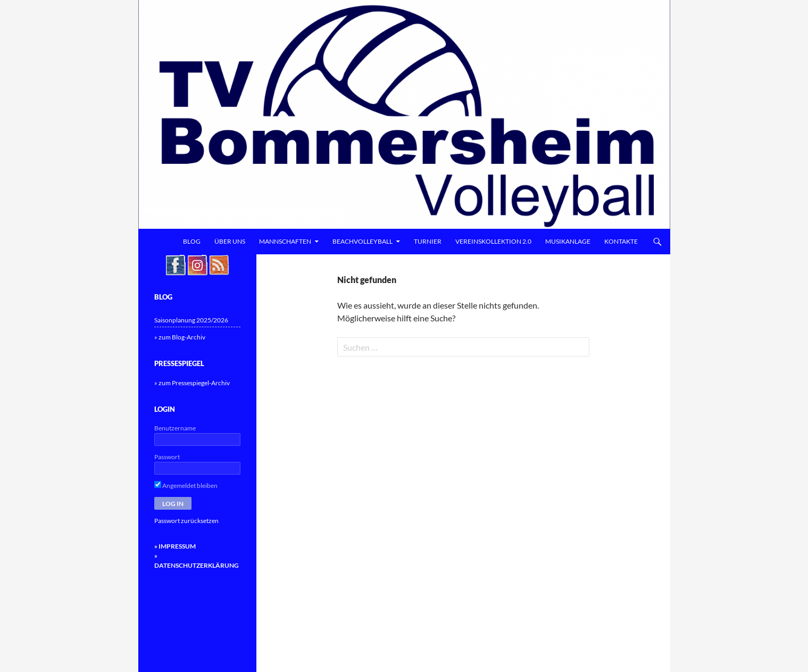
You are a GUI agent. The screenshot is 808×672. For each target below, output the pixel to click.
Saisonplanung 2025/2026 (191, 320)
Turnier (428, 241)
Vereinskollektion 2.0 (493, 241)
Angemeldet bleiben (186, 486)
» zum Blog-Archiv (180, 337)
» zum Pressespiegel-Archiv (192, 383)
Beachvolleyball (363, 241)
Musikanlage (568, 241)
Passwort (167, 457)
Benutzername (175, 428)
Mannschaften (285, 241)
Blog (192, 241)
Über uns (230, 241)
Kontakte (621, 241)
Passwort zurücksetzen (186, 521)
